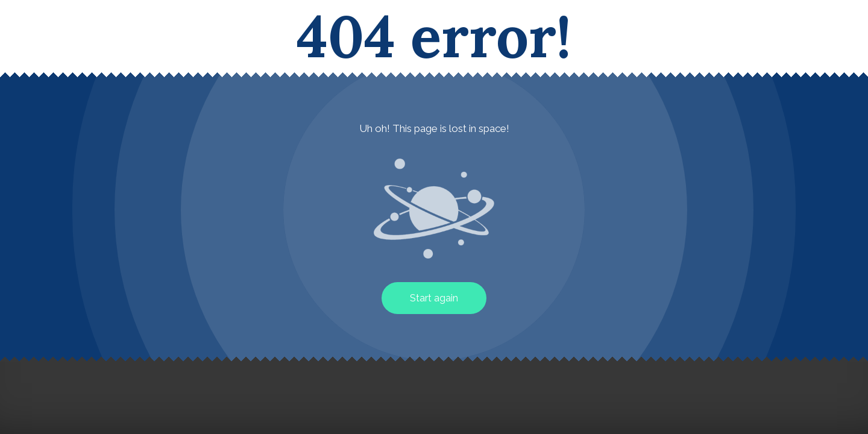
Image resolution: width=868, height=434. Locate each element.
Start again (434, 298)
